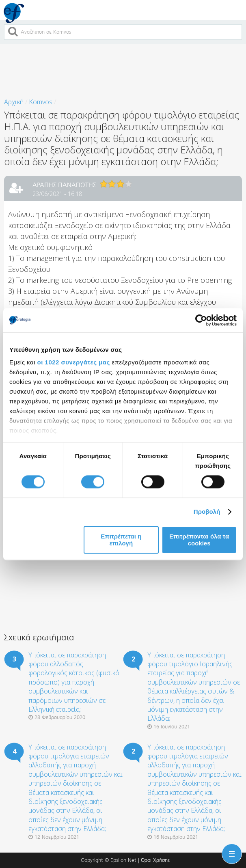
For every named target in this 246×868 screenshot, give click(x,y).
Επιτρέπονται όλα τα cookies (199, 540)
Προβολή (207, 512)
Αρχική (14, 102)
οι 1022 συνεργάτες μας (74, 362)
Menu (230, 849)
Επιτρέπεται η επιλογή (121, 540)
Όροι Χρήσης (155, 860)
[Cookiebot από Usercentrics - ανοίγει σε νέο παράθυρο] (201, 320)
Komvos (41, 102)
